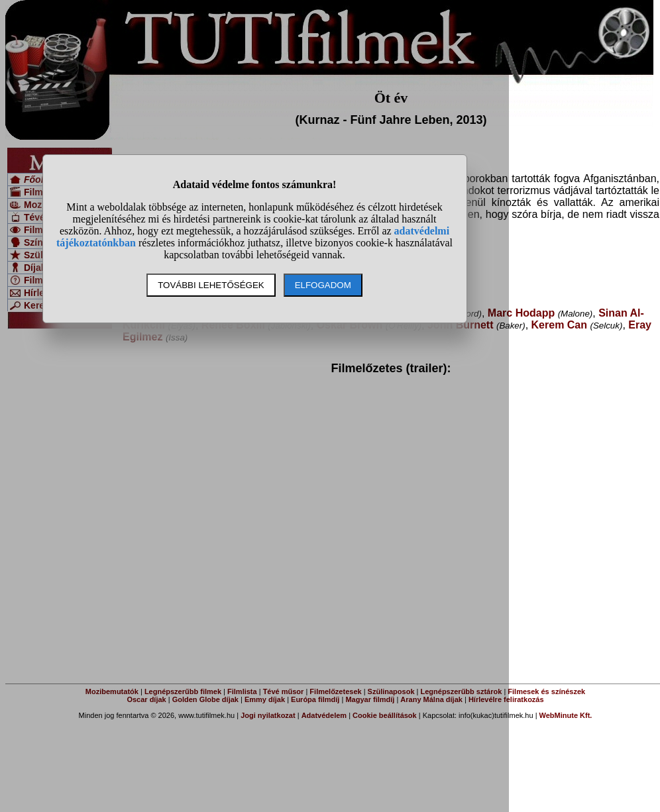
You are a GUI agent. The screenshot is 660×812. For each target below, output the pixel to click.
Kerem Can (559, 325)
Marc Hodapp (521, 313)
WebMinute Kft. (566, 715)
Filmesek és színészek (546, 691)
